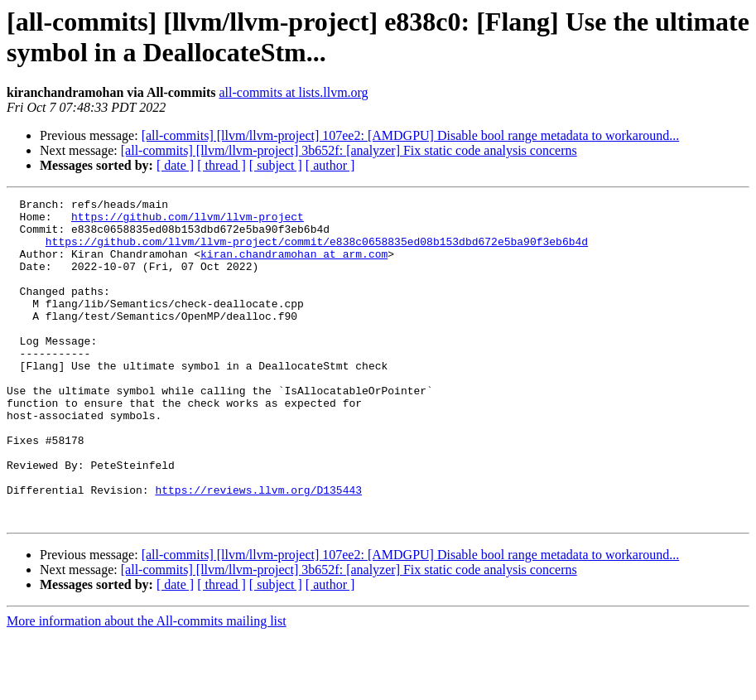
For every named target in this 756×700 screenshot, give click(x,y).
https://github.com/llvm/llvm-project (188, 221)
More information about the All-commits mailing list (147, 686)
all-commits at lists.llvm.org (293, 92)
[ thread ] (222, 165)
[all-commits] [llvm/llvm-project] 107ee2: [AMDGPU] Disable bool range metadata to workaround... (411, 135)
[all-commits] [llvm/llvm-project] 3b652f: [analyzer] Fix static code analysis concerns (349, 150)
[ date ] (175, 165)
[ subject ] (276, 165)
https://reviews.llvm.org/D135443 (258, 549)
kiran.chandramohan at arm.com (294, 266)
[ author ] (330, 165)
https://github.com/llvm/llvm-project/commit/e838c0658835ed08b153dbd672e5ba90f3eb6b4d (317, 251)
